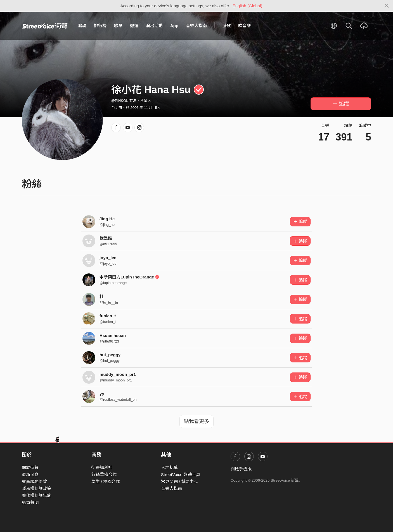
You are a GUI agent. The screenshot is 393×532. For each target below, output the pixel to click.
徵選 (134, 26)
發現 (82, 26)
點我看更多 (197, 421)
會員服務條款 (34, 481)
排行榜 (100, 26)
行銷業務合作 (104, 474)
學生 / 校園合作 (106, 481)
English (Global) (248, 6)
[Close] (387, 6)
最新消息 (30, 474)
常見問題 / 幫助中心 (180, 481)
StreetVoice (45, 26)
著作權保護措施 (36, 495)
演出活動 (154, 26)
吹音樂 (244, 26)
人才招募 (169, 467)
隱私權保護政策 (36, 488)
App (174, 26)
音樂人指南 (196, 26)
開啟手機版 (241, 469)
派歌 (226, 26)
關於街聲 (30, 467)
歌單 (118, 26)
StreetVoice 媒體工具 (181, 474)
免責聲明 (30, 502)
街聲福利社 (102, 467)
